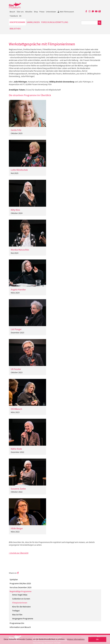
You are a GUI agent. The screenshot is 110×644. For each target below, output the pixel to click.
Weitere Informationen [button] (76, 639)
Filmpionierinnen (20, 603)
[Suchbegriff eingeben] (89, 23)
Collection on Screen (21, 599)
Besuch (12, 12)
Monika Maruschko (20, 250)
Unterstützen (51, 12)
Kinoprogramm (17, 22)
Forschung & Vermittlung (55, 22)
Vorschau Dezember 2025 (21, 587)
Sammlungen (33, 22)
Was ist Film (17, 615)
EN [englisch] (20, 16)
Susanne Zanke (18, 489)
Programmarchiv (17, 623)
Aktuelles (29, 12)
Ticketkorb (14, 16)
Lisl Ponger (16, 329)
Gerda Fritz (16, 130)
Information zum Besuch (20, 627)
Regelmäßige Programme (21, 591)
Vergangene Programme (23, 619)
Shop (36, 12)
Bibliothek (15, 29)
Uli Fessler (16, 369)
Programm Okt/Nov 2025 (20, 583)
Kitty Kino (15, 210)
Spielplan (14, 579)
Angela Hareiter (18, 290)
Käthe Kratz (16, 449)
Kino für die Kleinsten (21, 607)
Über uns (20, 12)
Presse (42, 12)
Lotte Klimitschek (19, 170)
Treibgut (16, 611)
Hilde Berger (17, 528)
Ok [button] (97, 639)
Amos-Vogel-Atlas (20, 595)
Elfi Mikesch (16, 409)
